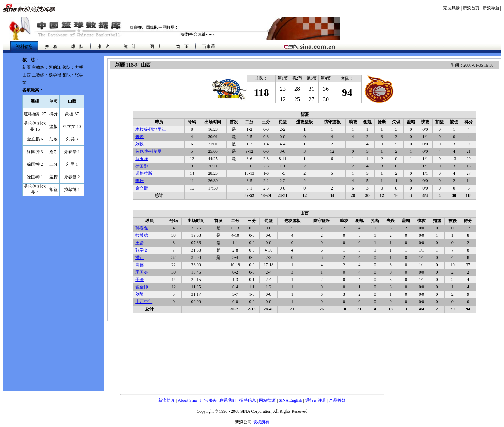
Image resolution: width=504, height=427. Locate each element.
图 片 (156, 47)
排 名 (104, 47)
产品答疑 (337, 400)
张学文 (142, 250)
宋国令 (142, 272)
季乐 (140, 181)
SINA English (290, 400)
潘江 (140, 257)
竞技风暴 (451, 8)
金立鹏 (142, 188)
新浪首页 (471, 8)
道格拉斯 (144, 173)
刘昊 (140, 294)
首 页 (182, 47)
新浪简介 (167, 400)
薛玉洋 (142, 159)
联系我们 (228, 400)
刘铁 (140, 144)
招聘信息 (248, 400)
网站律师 (267, 400)
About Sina (187, 400)
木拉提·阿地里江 (151, 129)
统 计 (130, 47)
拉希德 (142, 235)
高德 (140, 265)
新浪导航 (491, 8)
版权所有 (261, 422)
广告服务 (208, 400)
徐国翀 (142, 166)
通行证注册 (316, 400)
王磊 (140, 243)
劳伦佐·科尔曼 (149, 151)
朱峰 (140, 137)
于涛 (140, 280)
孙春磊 (142, 228)
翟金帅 (142, 287)
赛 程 (51, 47)
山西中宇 (144, 302)
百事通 (209, 47)
